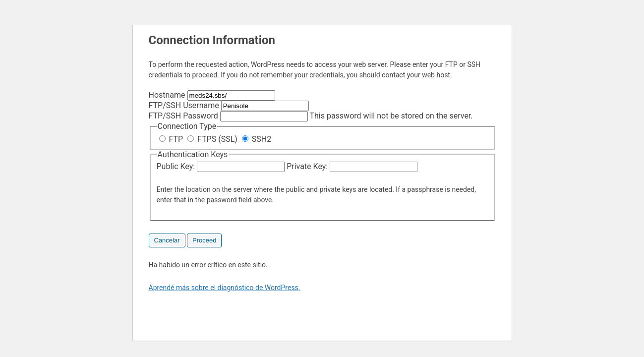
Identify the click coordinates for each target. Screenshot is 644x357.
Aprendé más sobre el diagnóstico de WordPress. (225, 288)
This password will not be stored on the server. (311, 116)
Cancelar (167, 240)
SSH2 (257, 139)
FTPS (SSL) (213, 139)
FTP (172, 139)
